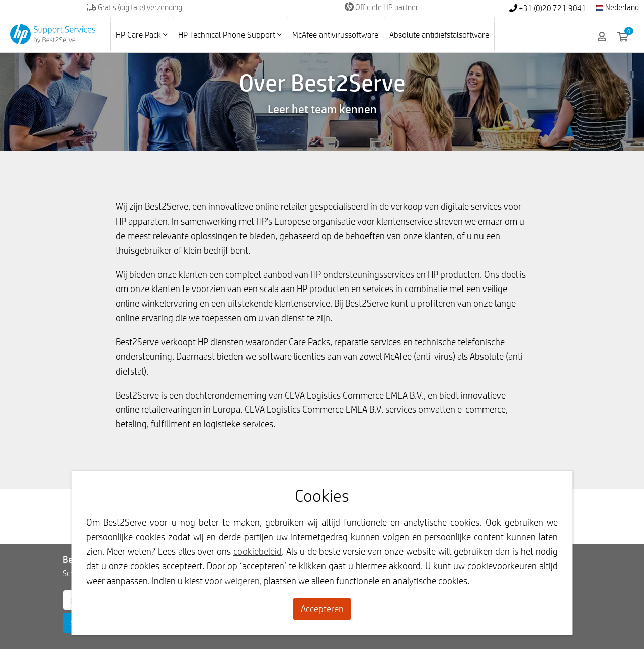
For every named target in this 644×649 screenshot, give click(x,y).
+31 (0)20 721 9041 (548, 8)
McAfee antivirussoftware (335, 34)
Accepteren (322, 609)
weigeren (242, 581)
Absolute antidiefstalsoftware (439, 34)
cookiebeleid (258, 551)
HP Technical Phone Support (230, 34)
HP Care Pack (141, 34)
